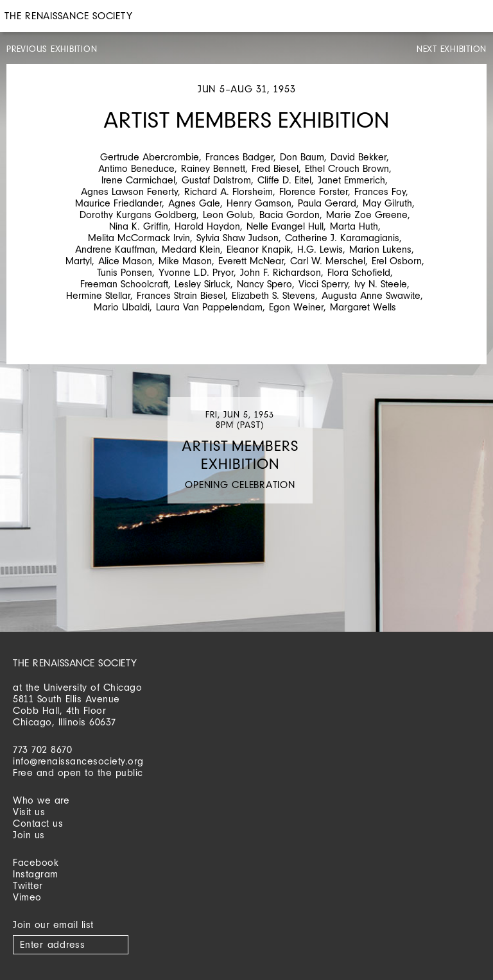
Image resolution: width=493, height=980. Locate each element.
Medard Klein (191, 249)
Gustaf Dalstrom (216, 180)
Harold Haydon (207, 226)
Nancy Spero (264, 284)
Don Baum (302, 157)
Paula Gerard (327, 203)
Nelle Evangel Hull (285, 226)
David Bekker (359, 157)
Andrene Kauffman (115, 249)
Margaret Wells (363, 307)
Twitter (28, 885)
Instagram (36, 874)
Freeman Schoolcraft (124, 284)
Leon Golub (228, 215)
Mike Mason (185, 261)
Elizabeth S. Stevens (273, 295)
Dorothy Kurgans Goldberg (138, 215)
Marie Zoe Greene (367, 215)
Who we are (41, 800)
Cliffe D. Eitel (284, 180)
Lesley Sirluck (203, 284)
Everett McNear (251, 261)
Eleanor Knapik (259, 249)
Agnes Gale (194, 203)
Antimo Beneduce (136, 168)
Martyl (79, 261)
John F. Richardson (281, 272)
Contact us (38, 823)
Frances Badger (239, 157)
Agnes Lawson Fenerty (129, 191)
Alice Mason (125, 261)
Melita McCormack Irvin (139, 238)
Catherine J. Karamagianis (342, 238)
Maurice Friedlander (118, 203)
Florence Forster (314, 191)
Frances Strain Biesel (181, 295)
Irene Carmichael (138, 180)
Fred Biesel (275, 168)
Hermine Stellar (98, 295)
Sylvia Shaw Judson (238, 238)
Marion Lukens (380, 249)
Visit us (29, 812)
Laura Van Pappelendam (209, 307)
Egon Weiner (296, 307)
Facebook (36, 862)
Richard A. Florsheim (229, 191)
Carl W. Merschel (328, 261)
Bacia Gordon (290, 215)
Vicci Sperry (323, 284)
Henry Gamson (259, 203)
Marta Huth (354, 226)
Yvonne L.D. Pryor (196, 272)
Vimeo (27, 897)
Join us (29, 835)
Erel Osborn (397, 261)
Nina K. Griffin (139, 226)
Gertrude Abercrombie (150, 157)
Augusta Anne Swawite (371, 295)
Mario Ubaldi (122, 307)
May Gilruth (387, 203)
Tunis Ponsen (125, 272)
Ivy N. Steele (381, 284)
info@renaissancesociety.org (78, 761)
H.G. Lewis (320, 249)
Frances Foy (380, 191)
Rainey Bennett (213, 168)
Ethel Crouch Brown (347, 168)
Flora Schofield (359, 272)
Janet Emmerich (351, 180)
